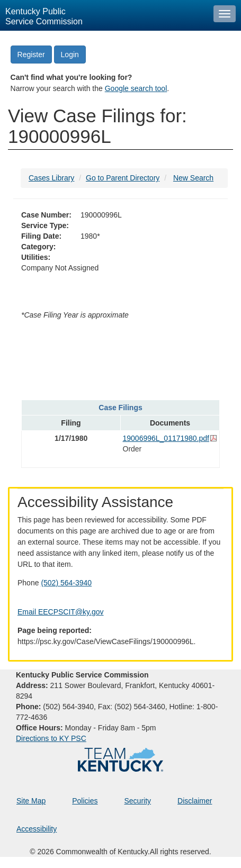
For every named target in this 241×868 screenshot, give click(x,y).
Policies (85, 801)
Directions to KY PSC (51, 738)
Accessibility (37, 829)
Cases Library (51, 178)
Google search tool (136, 88)
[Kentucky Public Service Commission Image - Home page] (104, 15)
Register (31, 55)
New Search (193, 178)
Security (138, 801)
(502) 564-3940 (66, 583)
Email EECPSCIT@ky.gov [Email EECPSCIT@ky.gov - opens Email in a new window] (61, 612)
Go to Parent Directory (123, 178)
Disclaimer (195, 801)
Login (70, 55)
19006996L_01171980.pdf (166, 438)
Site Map (31, 801)
